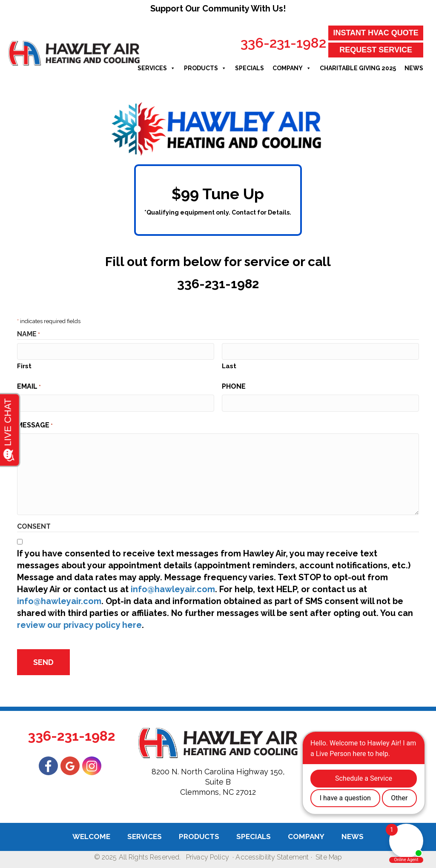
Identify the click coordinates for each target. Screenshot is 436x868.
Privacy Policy (208, 857)
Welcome (91, 836)
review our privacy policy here (79, 625)
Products (205, 68)
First (24, 366)
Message (35, 425)
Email (29, 387)
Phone (234, 386)
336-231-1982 (283, 43)
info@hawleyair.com (173, 589)
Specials (250, 68)
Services (156, 68)
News (414, 68)
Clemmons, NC (207, 792)
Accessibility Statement (272, 857)
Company (292, 68)
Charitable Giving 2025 (358, 68)
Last (229, 366)
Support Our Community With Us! (218, 9)
